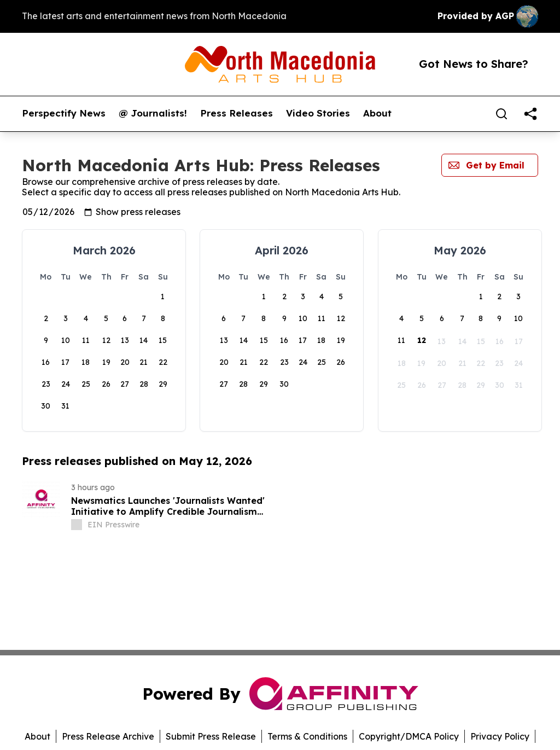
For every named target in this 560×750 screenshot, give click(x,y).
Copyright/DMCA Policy (409, 736)
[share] (530, 114)
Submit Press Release (211, 736)
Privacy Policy (500, 736)
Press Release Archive (108, 736)
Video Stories (318, 113)
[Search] (501, 114)
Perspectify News (64, 113)
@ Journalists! (153, 113)
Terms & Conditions (307, 736)
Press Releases (237, 113)
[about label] (77, 525)
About (377, 113)
